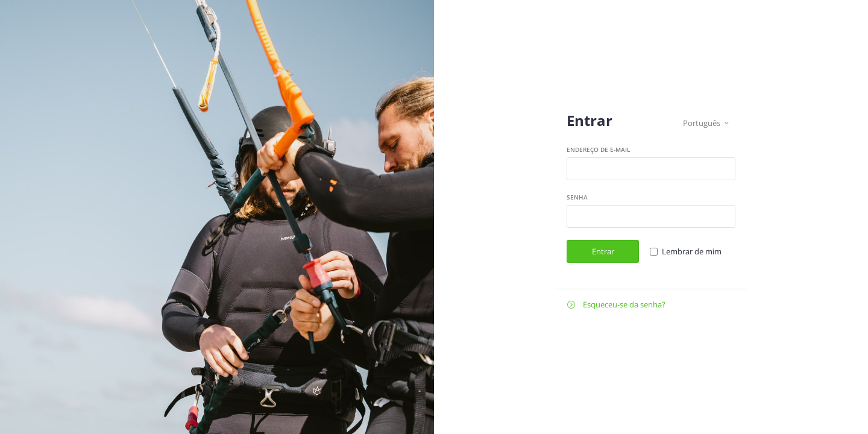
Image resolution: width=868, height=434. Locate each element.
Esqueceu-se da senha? (616, 305)
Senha (577, 197)
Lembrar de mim (692, 251)
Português (706, 123)
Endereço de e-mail (598, 149)
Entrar (603, 251)
